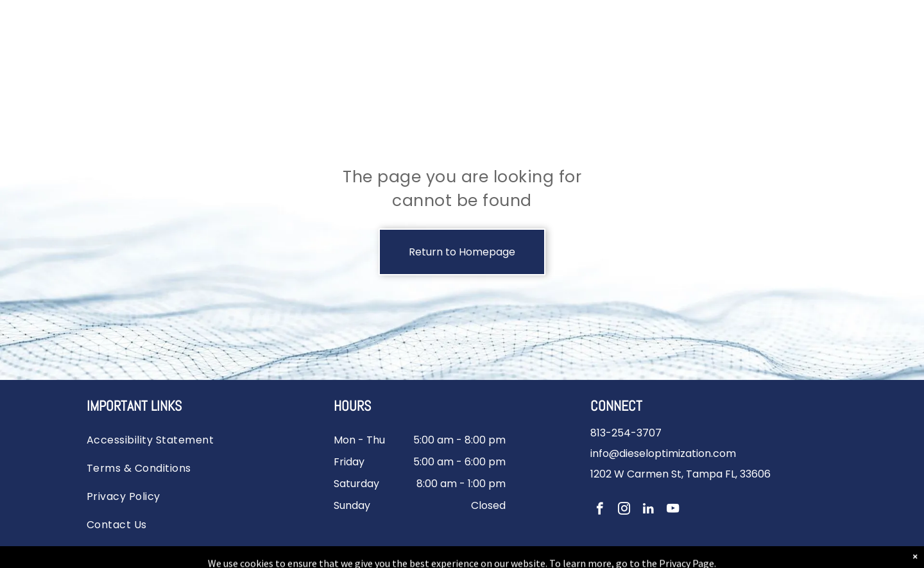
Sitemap (492, 552)
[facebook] (600, 510)
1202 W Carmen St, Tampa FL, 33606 (680, 474)
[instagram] (624, 510)
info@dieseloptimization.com (663, 453)
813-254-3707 (626, 433)
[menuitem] (162, 437)
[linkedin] (648, 510)
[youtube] (673, 510)
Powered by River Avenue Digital (585, 552)
